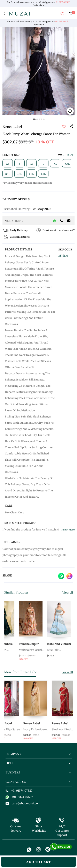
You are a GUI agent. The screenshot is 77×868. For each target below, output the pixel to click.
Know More (68, 530)
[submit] (64, 127)
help (10, 763)
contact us (16, 782)
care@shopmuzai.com (23, 803)
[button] (34, 119)
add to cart (38, 862)
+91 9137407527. (63, 2)
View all (68, 592)
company (13, 754)
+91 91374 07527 (19, 791)
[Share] (71, 127)
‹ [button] (9, 63)
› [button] (68, 63)
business (13, 772)
